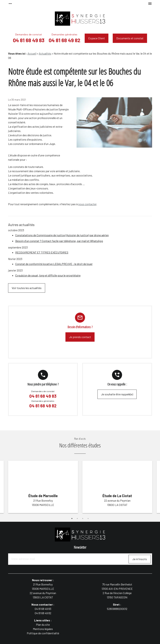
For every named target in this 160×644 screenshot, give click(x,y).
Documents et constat (130, 38)
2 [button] (77, 519)
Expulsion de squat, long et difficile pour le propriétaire (48, 275)
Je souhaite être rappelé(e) (117, 394)
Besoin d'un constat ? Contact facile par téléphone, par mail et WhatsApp (59, 241)
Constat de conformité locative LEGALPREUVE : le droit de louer (54, 264)
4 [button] (88, 519)
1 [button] (72, 519)
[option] (43, 488)
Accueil (32, 53)
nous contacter (87, 204)
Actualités (45, 53)
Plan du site (43, 625)
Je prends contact (80, 337)
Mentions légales (43, 629)
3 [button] (83, 519)
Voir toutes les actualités (27, 288)
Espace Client (97, 38)
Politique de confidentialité (43, 633)
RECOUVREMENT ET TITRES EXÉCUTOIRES (42, 252)
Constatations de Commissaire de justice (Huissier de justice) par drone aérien (62, 235)
